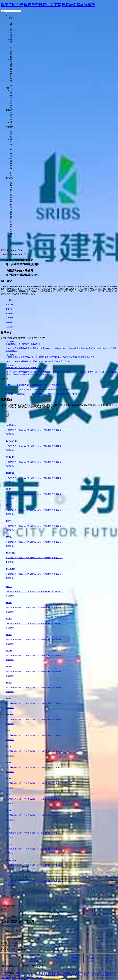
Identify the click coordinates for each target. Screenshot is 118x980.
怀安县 (87, 973)
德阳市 (53, 975)
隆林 (108, 955)
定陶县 (34, 978)
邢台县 (68, 973)
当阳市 (32, 973)
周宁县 (27, 975)
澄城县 (106, 973)
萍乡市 (93, 973)
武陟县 (59, 975)
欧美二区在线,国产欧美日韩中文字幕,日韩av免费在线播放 (48, 5)
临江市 (44, 973)
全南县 (34, 958)
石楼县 (112, 973)
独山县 (10, 955)
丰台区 (65, 975)
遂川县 (100, 973)
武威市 (97, 975)
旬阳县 (34, 975)
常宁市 (108, 958)
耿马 (10, 961)
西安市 (75, 955)
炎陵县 (104, 975)
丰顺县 (108, 961)
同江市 (27, 978)
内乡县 (46, 975)
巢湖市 (92, 958)
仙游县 (40, 978)
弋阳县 (74, 973)
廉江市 (21, 975)
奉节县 (38, 973)
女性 (58, 955)
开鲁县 (21, 978)
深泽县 (57, 973)
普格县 (58, 958)
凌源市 (10, 975)
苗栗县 (81, 973)
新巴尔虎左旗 (34, 955)
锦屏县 (92, 961)
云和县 (92, 955)
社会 (62, 973)
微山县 (58, 961)
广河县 (25, 973)
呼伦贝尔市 (34, 961)
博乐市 (110, 975)
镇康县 (75, 961)
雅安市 (72, 975)
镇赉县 (85, 975)
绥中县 (78, 975)
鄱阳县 (15, 978)
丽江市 (8, 978)
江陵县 (10, 958)
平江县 (91, 975)
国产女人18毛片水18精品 (11, 970)
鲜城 (15, 975)
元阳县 (40, 975)
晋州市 (19, 973)
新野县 (75, 958)
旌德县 (4, 975)
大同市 (51, 973)
